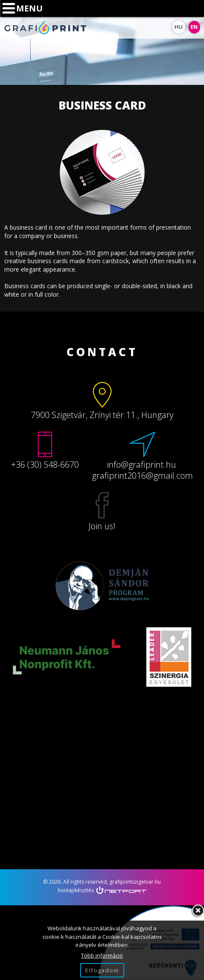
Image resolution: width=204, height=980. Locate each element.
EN (194, 27)
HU (179, 27)
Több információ (102, 955)
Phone (173, 8)
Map (151, 8)
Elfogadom (102, 970)
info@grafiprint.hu (194, 8)
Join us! (102, 526)
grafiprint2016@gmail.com (143, 476)
